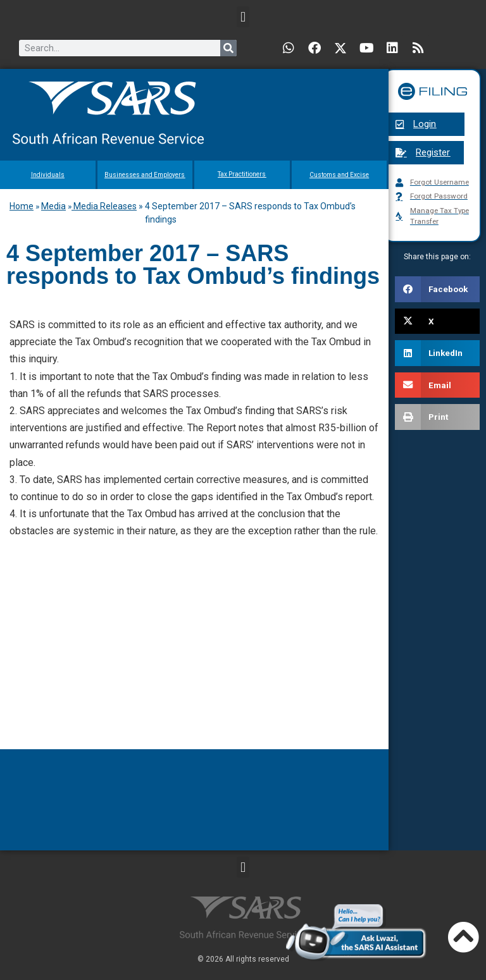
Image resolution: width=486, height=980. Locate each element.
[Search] (228, 48)
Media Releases (104, 206)
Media (53, 206)
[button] (243, 17)
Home (22, 206)
